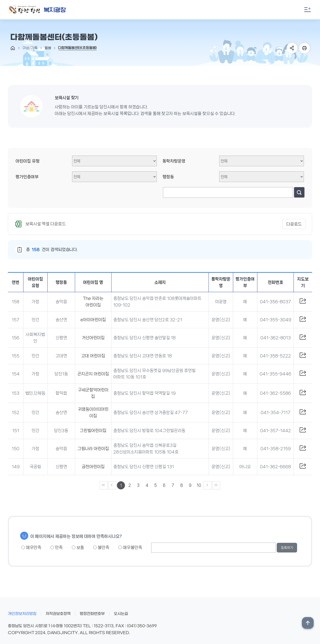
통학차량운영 (174, 161)
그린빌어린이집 (93, 430)
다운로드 (294, 224)
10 (199, 485)
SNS (292, 48)
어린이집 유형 (27, 161)
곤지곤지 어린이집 (93, 374)
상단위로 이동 (308, 623)
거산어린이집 (93, 338)
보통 (78, 547)
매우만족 (31, 547)
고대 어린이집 (93, 356)
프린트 (304, 48)
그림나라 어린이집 (93, 448)
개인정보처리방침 (22, 614)
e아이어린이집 (93, 320)
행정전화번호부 (92, 614)
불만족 (101, 547)
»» (216, 485)
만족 (57, 547)
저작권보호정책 (58, 614)
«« (104, 485)
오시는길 (121, 614)
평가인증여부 (27, 177)
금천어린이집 (93, 467)
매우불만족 (130, 547)
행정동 (168, 177)
